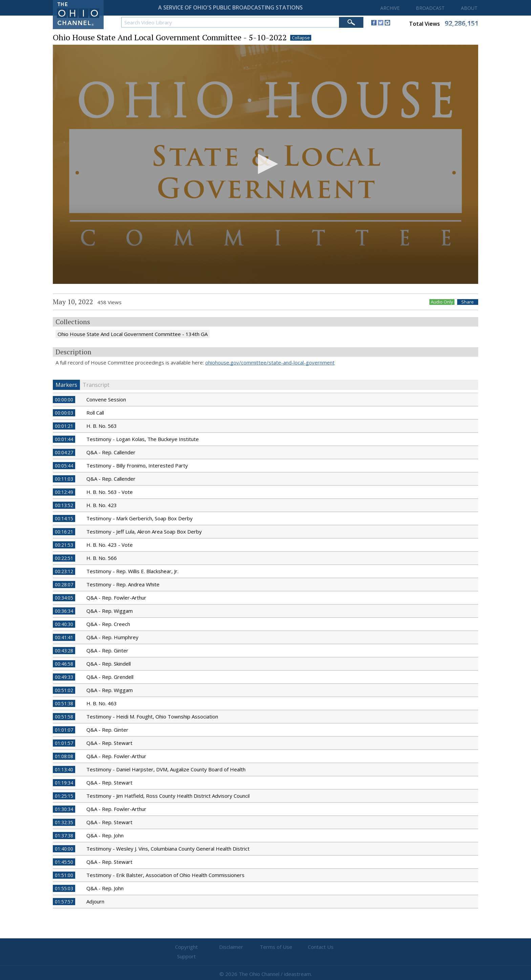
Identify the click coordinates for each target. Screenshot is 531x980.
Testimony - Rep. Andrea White (123, 584)
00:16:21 (64, 532)
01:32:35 (64, 822)
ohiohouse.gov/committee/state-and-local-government (270, 362)
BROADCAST (430, 8)
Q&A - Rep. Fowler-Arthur (116, 598)
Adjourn (95, 901)
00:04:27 (64, 452)
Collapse (301, 38)
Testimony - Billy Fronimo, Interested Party (137, 465)
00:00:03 (64, 413)
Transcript (96, 385)
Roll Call (95, 413)
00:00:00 (64, 400)
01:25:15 (64, 796)
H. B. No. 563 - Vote (110, 492)
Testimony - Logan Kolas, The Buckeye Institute (143, 439)
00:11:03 (64, 479)
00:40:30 (64, 624)
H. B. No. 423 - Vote (110, 545)
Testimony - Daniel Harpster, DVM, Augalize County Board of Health (166, 769)
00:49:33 (64, 677)
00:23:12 (64, 571)
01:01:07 (64, 730)
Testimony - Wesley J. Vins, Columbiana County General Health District (168, 849)
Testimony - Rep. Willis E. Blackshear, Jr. (132, 571)
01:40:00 (64, 849)
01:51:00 (64, 875)
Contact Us (306, 947)
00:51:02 (64, 690)
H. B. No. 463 (102, 703)
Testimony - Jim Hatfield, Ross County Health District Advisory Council (168, 796)
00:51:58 (64, 717)
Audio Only (442, 302)
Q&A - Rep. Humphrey (112, 637)
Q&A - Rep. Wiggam (110, 611)
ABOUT (469, 8)
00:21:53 (64, 545)
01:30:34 (64, 809)
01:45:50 (64, 862)
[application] (265, 164)
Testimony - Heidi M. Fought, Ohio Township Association (152, 716)
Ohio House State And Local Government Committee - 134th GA (133, 334)
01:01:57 (64, 743)
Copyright (184, 947)
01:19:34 (64, 783)
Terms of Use (265, 947)
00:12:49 (64, 492)
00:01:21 (64, 426)
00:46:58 (64, 664)
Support (347, 947)
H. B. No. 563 (102, 426)
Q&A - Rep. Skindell (109, 664)
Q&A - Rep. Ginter (107, 650)
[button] (265, 164)
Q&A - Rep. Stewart (109, 743)
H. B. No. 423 (102, 505)
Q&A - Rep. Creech (108, 624)
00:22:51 (64, 558)
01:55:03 (64, 888)
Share (468, 302)
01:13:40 (64, 769)
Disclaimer (225, 947)
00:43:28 (64, 651)
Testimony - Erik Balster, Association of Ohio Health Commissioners (165, 875)
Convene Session (106, 399)
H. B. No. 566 (102, 558)
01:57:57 (64, 902)
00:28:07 (64, 585)
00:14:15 (64, 518)
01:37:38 (64, 836)
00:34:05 (64, 598)
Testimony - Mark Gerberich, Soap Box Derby (140, 518)
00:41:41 (64, 637)
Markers (66, 385)
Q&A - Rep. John (105, 835)
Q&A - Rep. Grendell (110, 677)
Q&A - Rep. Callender (111, 452)
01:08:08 (64, 756)
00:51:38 (64, 703)
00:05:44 (64, 466)
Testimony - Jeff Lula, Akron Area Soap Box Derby (144, 531)
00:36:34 (64, 611)
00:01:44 (64, 439)
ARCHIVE (390, 8)
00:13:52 (64, 505)
